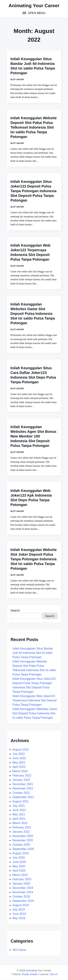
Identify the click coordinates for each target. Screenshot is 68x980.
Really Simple (30, 974)
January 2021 (21, 832)
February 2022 (22, 775)
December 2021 (23, 784)
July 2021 (19, 806)
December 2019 (23, 888)
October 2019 (21, 897)
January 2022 (21, 780)
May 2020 (19, 866)
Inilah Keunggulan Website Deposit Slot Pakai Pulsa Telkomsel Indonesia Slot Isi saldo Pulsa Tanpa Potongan (34, 127)
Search (15, 610)
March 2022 (20, 771)
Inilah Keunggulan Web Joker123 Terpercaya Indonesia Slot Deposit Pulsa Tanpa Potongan (35, 700)
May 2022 (19, 763)
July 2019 (19, 909)
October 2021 (21, 793)
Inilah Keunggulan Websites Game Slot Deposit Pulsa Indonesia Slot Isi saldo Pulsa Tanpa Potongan (33, 314)
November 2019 (23, 892)
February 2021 (22, 827)
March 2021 (20, 823)
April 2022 (19, 767)
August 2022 (21, 750)
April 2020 (19, 871)
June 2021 (19, 810)
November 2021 (23, 788)
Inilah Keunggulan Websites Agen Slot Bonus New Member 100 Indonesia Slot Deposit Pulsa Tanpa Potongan (33, 436)
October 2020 (21, 845)
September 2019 (23, 901)
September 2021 (23, 797)
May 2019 (19, 918)
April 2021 (19, 819)
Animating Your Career (34, 6)
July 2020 (19, 858)
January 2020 (21, 884)
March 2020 (20, 875)
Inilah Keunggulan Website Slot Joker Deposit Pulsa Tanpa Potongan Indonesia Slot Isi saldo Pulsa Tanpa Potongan (34, 559)
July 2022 (19, 754)
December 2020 (23, 836)
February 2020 (22, 879)
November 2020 (23, 840)
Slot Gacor (17, 79)
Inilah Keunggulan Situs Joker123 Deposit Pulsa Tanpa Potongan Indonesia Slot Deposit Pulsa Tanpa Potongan (34, 191)
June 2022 (19, 758)
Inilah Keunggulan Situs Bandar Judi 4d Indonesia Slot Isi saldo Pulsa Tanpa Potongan (33, 653)
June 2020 (19, 862)
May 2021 (19, 814)
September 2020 (23, 849)
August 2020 (21, 853)
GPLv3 (54, 974)
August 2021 (21, 801)
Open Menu (36, 13)
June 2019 (19, 914)
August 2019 (21, 905)
